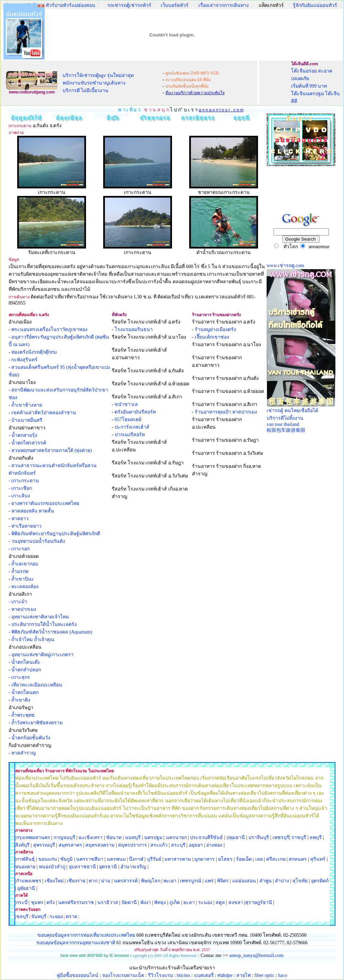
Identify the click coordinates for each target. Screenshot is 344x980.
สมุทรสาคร (70, 845)
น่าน (106, 881)
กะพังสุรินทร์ (24, 360)
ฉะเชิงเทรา (90, 838)
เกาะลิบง (21, 496)
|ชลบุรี (22, 917)
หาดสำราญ (24, 753)
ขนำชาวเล (126, 404)
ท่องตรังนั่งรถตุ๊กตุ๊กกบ (34, 352)
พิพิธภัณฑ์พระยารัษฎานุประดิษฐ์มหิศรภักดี (56, 534)
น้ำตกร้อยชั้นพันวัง (31, 738)
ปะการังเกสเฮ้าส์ (132, 427)
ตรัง (51, 902)
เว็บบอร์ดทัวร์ (175, 5)
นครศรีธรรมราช (76, 902)
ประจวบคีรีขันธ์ (206, 838)
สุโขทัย (300, 881)
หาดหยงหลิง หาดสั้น (33, 511)
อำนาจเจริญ (133, 867)
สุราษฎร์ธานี (259, 902)
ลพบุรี (316, 838)
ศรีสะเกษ (276, 859)
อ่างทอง (214, 845)
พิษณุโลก (151, 881)
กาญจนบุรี (64, 838)
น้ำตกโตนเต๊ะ (26, 662)
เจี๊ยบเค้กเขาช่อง (212, 337)
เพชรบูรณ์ (191, 881)
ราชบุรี (299, 838)
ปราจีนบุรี (259, 838)
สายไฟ (244, 975)
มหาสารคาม (178, 859)
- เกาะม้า (18, 602)
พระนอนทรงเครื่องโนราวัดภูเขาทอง (49, 329)
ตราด (72, 917)
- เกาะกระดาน (24, 481)
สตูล (220, 902)
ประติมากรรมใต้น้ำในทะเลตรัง (44, 624)
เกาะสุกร (21, 677)
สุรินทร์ (318, 859)
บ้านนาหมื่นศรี (27, 420)
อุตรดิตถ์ (320, 881)
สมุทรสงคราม (100, 845)
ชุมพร (37, 902)
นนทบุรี (133, 838)
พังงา (146, 902)
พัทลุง (160, 902)
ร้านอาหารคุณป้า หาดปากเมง (226, 412)
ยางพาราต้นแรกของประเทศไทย (45, 503)
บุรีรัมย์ (154, 859)
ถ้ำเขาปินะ (23, 579)
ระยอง (56, 917)
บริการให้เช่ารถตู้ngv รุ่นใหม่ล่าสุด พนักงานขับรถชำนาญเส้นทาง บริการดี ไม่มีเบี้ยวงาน (98, 83)
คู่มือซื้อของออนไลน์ (78, 975)
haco (282, 975)
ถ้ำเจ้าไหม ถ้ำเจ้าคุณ (33, 640)
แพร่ (209, 881)
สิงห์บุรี (22, 845)
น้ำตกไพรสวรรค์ (29, 443)
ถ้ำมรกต (20, 571)
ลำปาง (282, 881)
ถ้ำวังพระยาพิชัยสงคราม (37, 723)
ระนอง (205, 902)
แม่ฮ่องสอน (244, 881)
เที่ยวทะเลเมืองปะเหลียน (37, 685)
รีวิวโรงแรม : (162, 975)
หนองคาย (25, 867)
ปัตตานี (129, 902)
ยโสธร (225, 859)
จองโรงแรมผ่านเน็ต (123, 975)
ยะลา (189, 902)
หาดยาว (20, 519)
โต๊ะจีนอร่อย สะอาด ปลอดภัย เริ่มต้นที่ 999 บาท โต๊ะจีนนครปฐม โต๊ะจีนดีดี (316, 86)
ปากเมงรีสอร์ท (130, 435)
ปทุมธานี (236, 838)
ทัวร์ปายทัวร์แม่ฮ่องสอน (71, 5)
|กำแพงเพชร (28, 881)
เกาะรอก (20, 549)
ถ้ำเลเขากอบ (25, 564)
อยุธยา (196, 845)
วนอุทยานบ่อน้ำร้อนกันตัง (38, 541)
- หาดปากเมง (22, 609)
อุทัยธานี (26, 888)
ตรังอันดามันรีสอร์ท (135, 412)
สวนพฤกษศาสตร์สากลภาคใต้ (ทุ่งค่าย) (52, 450)
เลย (259, 859)
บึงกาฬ (136, 859)
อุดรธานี (108, 867)
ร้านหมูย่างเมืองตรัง (215, 329)
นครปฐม (153, 838)
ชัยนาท (114, 838)
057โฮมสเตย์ (128, 420)
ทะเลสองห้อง (25, 587)
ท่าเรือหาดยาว (26, 526)
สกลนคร (297, 859)
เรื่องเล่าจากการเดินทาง (224, 5)
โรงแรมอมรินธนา (134, 329)
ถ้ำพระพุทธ (23, 715)
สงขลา (236, 902)
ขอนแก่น (48, 859)
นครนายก (176, 838)
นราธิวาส (108, 902)
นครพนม (116, 859)
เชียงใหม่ (53, 881)
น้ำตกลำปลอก (26, 670)
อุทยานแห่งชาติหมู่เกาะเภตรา (42, 655)
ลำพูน (266, 881)
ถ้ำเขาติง (21, 700)
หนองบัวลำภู (52, 867)
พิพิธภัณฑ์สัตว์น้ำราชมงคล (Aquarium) (52, 632)
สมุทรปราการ (132, 845)
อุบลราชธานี (82, 867)
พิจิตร (223, 881)
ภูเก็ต (175, 902)
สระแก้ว (159, 845)
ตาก (93, 881)
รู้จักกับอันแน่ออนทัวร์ (315, 5)
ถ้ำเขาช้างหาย (27, 405)
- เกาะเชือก (20, 488)
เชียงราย (76, 881)
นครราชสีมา (90, 859)
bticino (184, 975)
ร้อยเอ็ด (244, 859)
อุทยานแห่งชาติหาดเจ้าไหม (40, 617)
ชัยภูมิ (66, 859)
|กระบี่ (21, 902)
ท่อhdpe (225, 975)
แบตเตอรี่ (204, 975)
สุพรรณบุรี (44, 845)
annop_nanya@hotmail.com (256, 955)
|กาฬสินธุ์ (25, 859)
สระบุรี (178, 845)
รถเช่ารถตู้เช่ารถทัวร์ (129, 5)
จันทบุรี (39, 917)
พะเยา (170, 881)
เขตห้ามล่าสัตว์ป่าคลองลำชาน (44, 413)
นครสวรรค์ (126, 881)
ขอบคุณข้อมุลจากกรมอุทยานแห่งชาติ (76, 943)
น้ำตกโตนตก (25, 692)
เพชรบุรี (281, 838)
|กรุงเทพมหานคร (33, 838)
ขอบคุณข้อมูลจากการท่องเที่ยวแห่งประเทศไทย (87, 935)
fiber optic (265, 975)
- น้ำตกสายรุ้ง (23, 435)
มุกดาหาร (205, 859)
